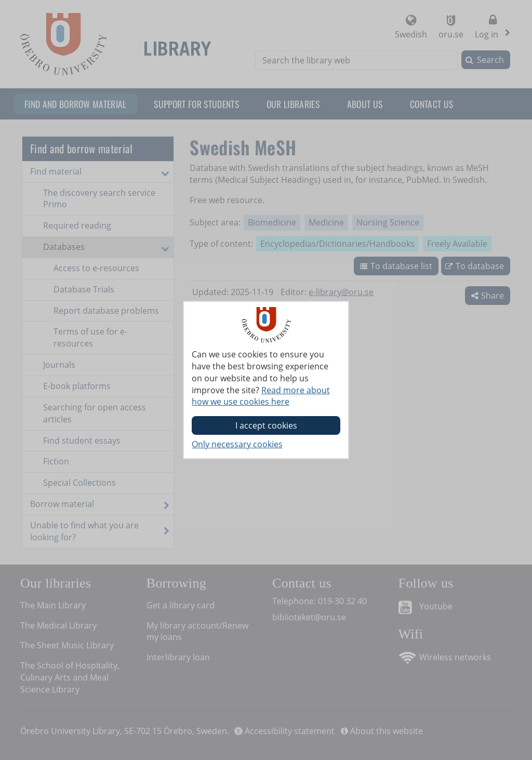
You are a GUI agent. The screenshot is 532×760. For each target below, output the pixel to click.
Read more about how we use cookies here (261, 396)
